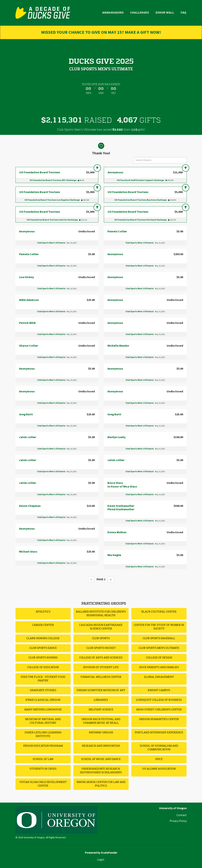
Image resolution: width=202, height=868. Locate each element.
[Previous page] (91, 580)
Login (101, 860)
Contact (182, 815)
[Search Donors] (160, 160)
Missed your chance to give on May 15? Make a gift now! (101, 32)
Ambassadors (113, 13)
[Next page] (111, 580)
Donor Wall (165, 13)
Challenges (140, 13)
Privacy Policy (178, 821)
